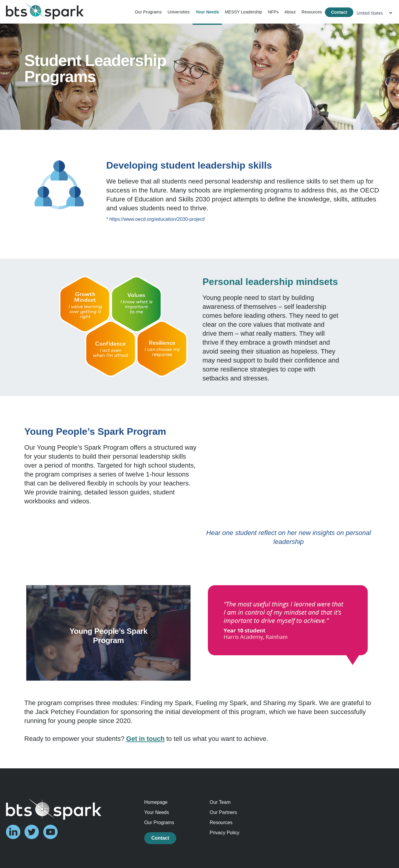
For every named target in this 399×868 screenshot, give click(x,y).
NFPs (273, 12)
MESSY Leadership (244, 12)
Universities (179, 12)
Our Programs (148, 12)
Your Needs (207, 12)
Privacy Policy (225, 833)
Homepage (156, 802)
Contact (339, 12)
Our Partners (223, 812)
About (290, 12)
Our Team (220, 802)
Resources (311, 12)
